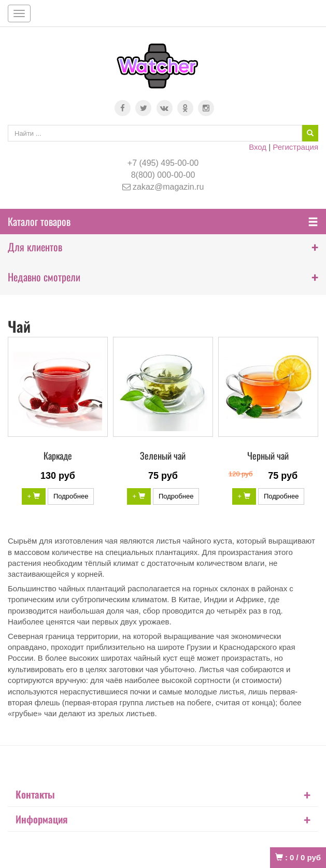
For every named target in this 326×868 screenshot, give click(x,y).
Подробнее (71, 496)
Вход (258, 147)
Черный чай (268, 456)
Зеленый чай (163, 456)
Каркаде (58, 456)
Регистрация (295, 147)
